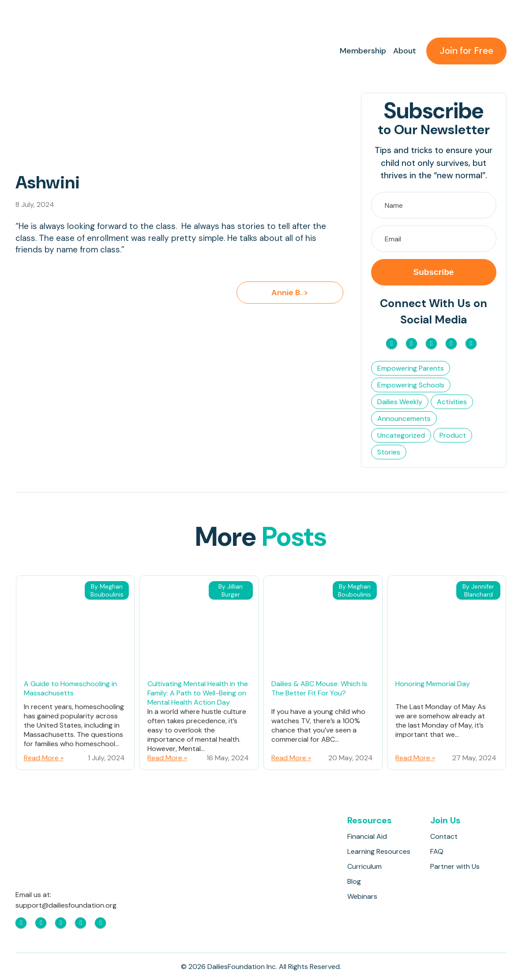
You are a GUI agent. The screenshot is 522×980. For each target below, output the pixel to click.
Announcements (404, 419)
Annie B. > (290, 293)
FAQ (437, 851)
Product (453, 435)
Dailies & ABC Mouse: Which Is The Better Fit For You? (319, 688)
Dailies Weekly (400, 402)
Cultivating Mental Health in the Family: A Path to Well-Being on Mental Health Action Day (198, 693)
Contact (444, 836)
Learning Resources (379, 851)
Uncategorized (401, 435)
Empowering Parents (411, 368)
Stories (389, 452)
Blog (354, 881)
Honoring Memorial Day (433, 684)
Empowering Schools (411, 385)
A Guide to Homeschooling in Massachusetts (70, 688)
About (405, 51)
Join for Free (466, 51)
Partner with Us (455, 866)
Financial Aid (367, 836)
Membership (363, 51)
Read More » (44, 758)
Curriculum (364, 866)
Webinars (362, 896)
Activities (452, 402)
